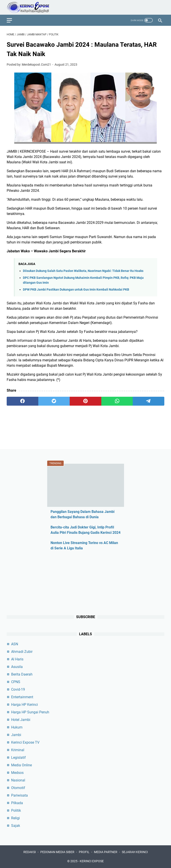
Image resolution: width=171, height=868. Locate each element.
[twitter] (54, 401)
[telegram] (149, 401)
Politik (16, 810)
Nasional (18, 780)
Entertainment (22, 697)
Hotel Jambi (21, 720)
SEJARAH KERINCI (135, 852)
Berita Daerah (22, 674)
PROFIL (84, 852)
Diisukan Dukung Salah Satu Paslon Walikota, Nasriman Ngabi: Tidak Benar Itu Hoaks (83, 271)
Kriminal (18, 750)
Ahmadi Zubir (22, 652)
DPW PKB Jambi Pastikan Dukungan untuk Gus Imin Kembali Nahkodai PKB (76, 290)
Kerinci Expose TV (25, 742)
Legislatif (18, 758)
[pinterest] (85, 401)
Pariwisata (19, 795)
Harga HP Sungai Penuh (30, 712)
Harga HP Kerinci (24, 705)
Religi (15, 818)
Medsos (17, 773)
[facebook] (22, 401)
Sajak (16, 826)
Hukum (17, 727)
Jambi (16, 735)
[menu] (12, 20)
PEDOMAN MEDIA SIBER (57, 852)
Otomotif (18, 788)
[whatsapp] (117, 401)
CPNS (16, 682)
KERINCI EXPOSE (92, 861)
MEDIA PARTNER (106, 852)
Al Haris (17, 659)
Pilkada (17, 803)
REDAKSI (30, 852)
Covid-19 (18, 689)
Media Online (21, 765)
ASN (15, 644)
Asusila (17, 667)
